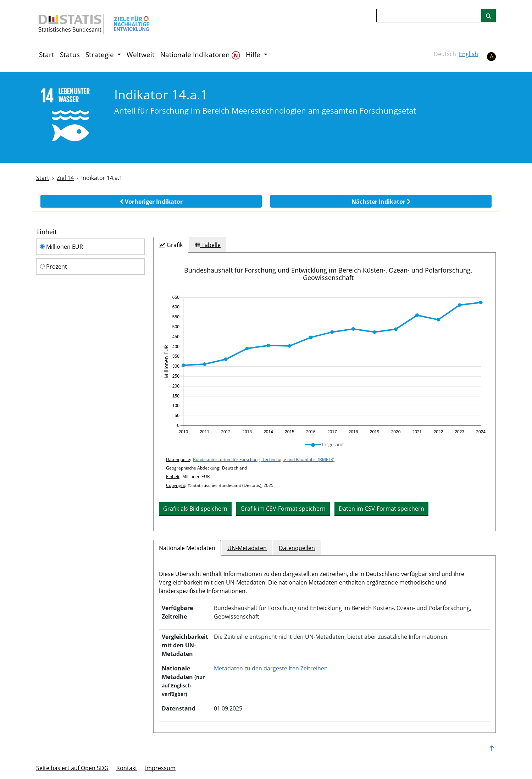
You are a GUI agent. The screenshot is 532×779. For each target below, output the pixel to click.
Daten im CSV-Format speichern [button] (381, 509)
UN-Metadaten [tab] (247, 548)
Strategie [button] (101, 55)
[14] (70, 117)
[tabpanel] (325, 392)
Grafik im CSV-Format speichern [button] (283, 509)
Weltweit (141, 55)
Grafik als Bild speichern (195, 509)
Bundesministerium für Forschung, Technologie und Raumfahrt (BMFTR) (264, 459)
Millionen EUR (62, 247)
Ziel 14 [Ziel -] (65, 178)
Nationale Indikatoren (200, 55)
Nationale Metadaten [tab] (187, 548)
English (469, 54)
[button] (151, 201)
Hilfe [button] (254, 55)
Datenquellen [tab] (297, 548)
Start (47, 55)
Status (70, 55)
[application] (325, 365)
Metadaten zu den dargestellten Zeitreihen (271, 668)
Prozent (54, 267)
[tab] (171, 245)
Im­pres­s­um (160, 768)
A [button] (492, 56)
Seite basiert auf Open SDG (72, 768)
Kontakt (127, 768)
